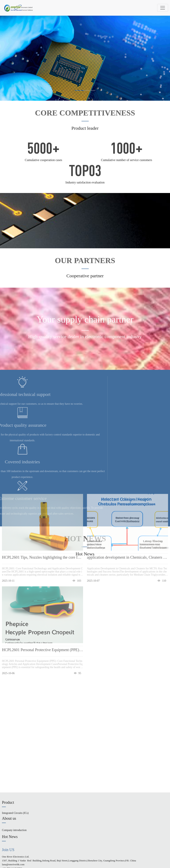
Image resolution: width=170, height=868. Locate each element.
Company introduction (14, 830)
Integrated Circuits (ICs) (15, 813)
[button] (80, 90)
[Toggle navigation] (163, 8)
